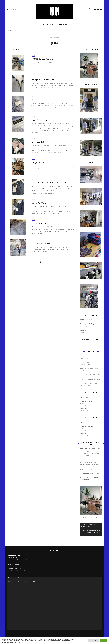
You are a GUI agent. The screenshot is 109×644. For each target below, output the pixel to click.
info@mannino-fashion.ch (16, 571)
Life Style (63, 24)
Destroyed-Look (38, 100)
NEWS (34, 56)
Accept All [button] (103, 641)
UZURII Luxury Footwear (42, 59)
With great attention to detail (44, 79)
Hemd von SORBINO (41, 243)
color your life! (38, 142)
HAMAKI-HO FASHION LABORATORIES (50, 183)
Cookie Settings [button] (94, 641)
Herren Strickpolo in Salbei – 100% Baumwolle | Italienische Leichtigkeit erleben (91, 377)
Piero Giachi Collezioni (41, 120)
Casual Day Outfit (39, 203)
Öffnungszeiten (48, 24)
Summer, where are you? (42, 223)
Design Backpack (39, 162)
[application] (91, 529)
